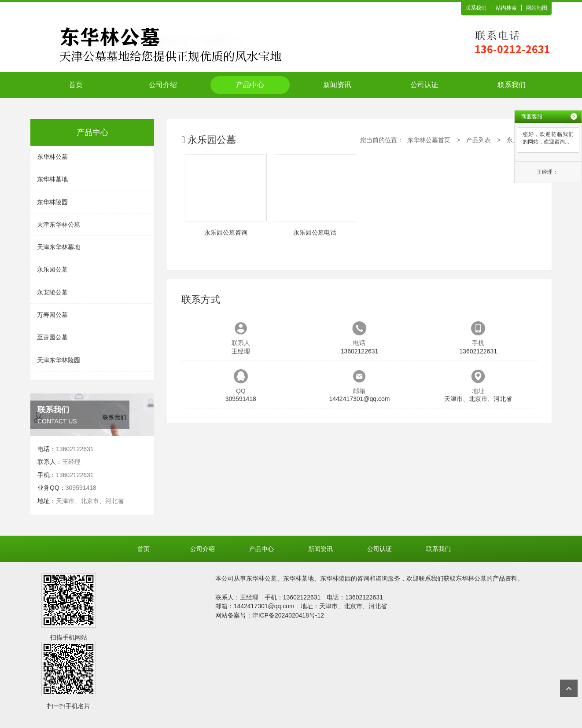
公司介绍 (163, 85)
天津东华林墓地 (59, 247)
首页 (76, 85)
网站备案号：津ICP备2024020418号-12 (270, 615)
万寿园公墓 (52, 315)
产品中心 (250, 85)
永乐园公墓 (52, 269)
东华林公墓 (52, 157)
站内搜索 (506, 8)
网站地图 (537, 8)
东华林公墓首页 (429, 140)
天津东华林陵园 (59, 360)
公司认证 (424, 85)
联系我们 (476, 8)
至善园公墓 (52, 337)
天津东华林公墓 (59, 224)
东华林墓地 (52, 179)
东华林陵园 (52, 202)
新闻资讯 (337, 85)
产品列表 (479, 140)
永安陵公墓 (52, 292)
